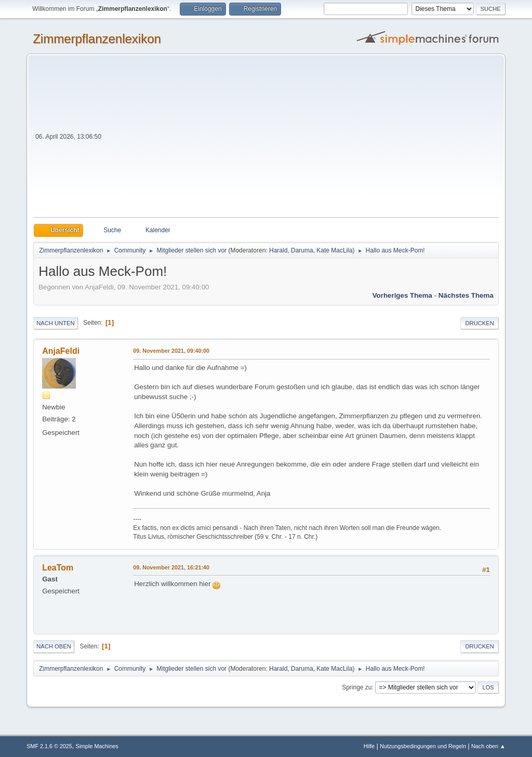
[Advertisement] (301, 139)
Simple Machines (97, 746)
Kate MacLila (334, 250)
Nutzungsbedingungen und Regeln (423, 746)
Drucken (479, 323)
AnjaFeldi (61, 351)
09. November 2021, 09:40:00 (171, 351)
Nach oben (54, 646)
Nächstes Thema (466, 295)
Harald (278, 250)
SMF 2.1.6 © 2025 (49, 746)
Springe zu (357, 687)
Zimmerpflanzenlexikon (97, 39)
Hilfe (369, 746)
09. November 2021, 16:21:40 (171, 567)
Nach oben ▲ (488, 746)
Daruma (302, 250)
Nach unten (55, 323)
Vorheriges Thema (402, 295)
